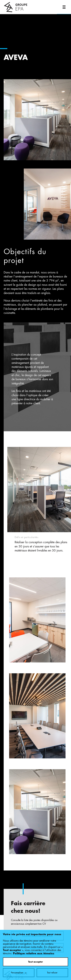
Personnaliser (19, 741)
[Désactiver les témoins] (64, 843)
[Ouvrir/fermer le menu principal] (64, 7)
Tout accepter (35, 731)
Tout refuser (52, 741)
